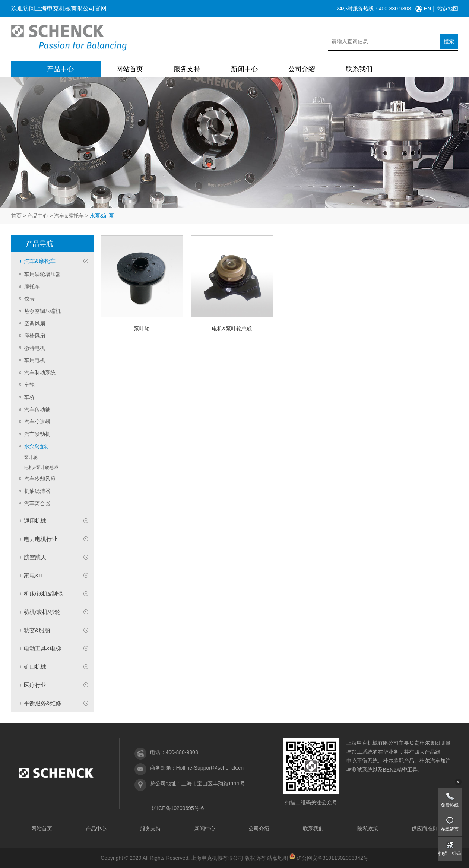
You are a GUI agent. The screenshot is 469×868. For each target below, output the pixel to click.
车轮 (29, 385)
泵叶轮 (31, 457)
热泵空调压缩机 (42, 311)
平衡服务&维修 (42, 703)
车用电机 (35, 360)
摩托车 (32, 286)
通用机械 (35, 521)
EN (427, 9)
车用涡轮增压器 (42, 274)
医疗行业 (35, 685)
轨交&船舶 (37, 630)
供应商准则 (425, 829)
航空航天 (35, 557)
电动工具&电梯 (42, 648)
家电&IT (34, 575)
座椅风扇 (35, 336)
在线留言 (450, 829)
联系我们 (359, 69)
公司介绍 (302, 69)
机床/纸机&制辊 (43, 594)
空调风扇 (35, 323)
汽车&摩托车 (69, 216)
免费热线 (450, 805)
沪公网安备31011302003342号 (332, 858)
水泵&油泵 (36, 446)
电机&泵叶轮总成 (41, 468)
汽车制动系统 (40, 373)
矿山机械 (35, 667)
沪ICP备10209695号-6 (178, 808)
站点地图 (448, 9)
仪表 (29, 299)
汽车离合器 (37, 503)
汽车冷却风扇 (40, 479)
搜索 (449, 41)
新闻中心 (244, 69)
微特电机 (35, 348)
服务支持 (187, 69)
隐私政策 (368, 829)
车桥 (29, 397)
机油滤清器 (37, 491)
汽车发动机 (37, 434)
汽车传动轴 (37, 409)
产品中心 (56, 69)
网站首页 (130, 69)
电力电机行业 (41, 539)
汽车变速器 (37, 422)
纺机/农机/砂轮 (42, 612)
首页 (16, 216)
